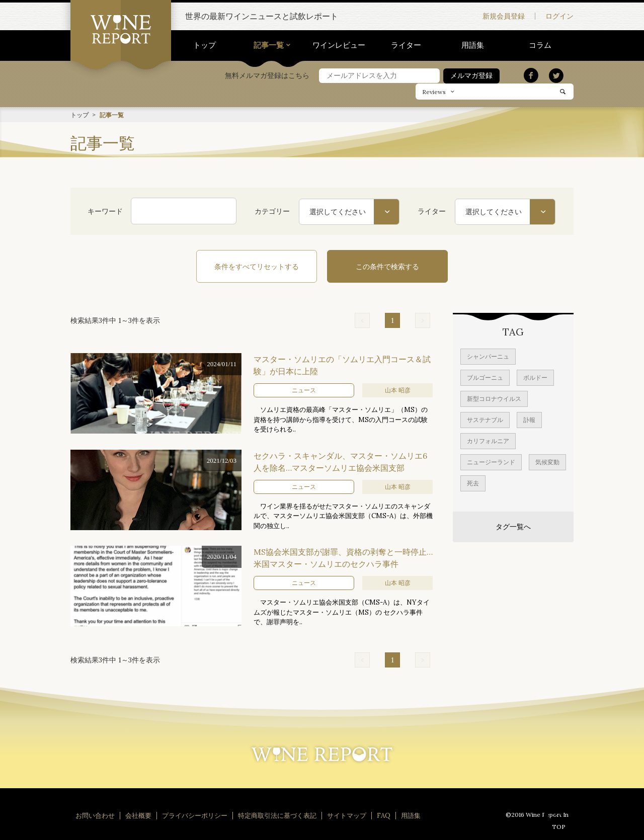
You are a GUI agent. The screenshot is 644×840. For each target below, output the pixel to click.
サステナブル (485, 419)
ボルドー (535, 377)
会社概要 (138, 815)
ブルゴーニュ (485, 377)
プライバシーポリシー (195, 815)
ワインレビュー (339, 45)
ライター (406, 45)
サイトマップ (347, 815)
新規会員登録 (504, 16)
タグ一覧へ (513, 526)
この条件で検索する (387, 266)
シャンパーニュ (488, 356)
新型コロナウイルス (494, 398)
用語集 (473, 45)
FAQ (384, 815)
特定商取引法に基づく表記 (277, 815)
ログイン (559, 16)
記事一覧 (269, 45)
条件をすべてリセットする (257, 266)
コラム (540, 45)
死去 (473, 483)
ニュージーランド (491, 461)
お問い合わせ (95, 815)
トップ (205, 45)
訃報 (529, 419)
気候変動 (547, 461)
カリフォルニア (488, 440)
